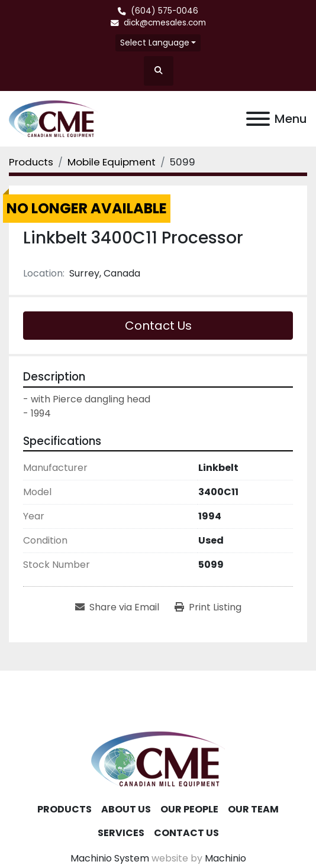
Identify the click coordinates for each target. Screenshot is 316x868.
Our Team (253, 809)
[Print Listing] (208, 607)
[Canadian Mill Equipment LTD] (158, 758)
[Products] (31, 162)
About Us (126, 809)
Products (65, 809)
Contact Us (158, 326)
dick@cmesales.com (165, 23)
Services (121, 833)
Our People (189, 809)
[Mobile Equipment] (112, 162)
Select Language (155, 43)
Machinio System (110, 858)
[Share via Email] (117, 607)
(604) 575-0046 (165, 11)
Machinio (225, 858)
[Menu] (258, 119)
